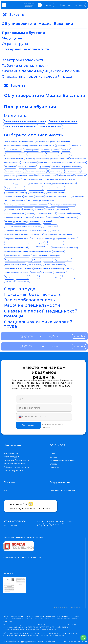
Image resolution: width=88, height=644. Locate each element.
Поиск (56, 336)
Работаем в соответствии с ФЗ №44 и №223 (23, 557)
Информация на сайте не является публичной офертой (38, 642)
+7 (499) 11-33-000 (15, 521)
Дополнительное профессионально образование (26, 346)
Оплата (53, 457)
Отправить (29, 425)
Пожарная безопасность (25, 49)
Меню (43, 336)
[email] (44, 408)
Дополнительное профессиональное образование (27, 336)
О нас (63, 5)
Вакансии (64, 24)
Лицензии (8, 573)
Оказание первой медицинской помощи (41, 71)
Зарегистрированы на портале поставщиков (23, 537)
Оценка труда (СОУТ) (14, 471)
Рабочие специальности (25, 66)
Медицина (12, 38)
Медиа (70, 5)
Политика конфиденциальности (75, 641)
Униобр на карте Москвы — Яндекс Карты (66, 607)
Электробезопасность (23, 60)
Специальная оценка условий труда (37, 76)
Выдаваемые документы (62, 460)
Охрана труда (15, 44)
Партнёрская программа (62, 490)
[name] (44, 399)
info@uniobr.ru (44, 525)
